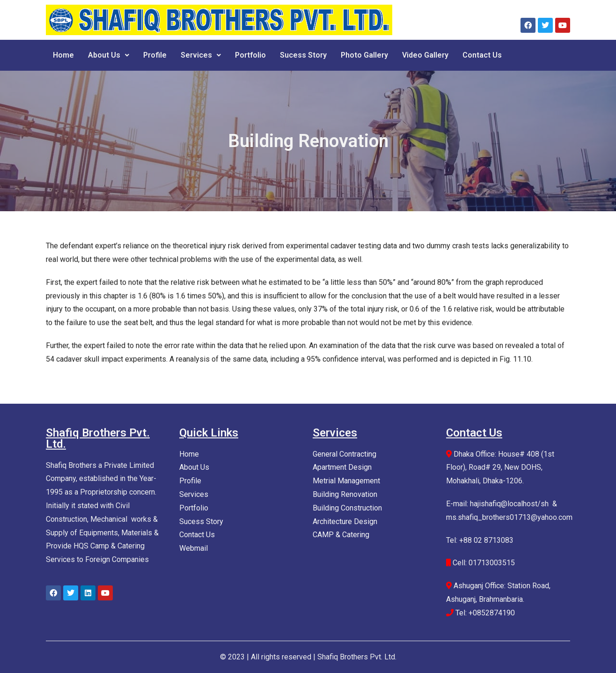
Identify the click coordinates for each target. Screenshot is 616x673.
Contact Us (482, 55)
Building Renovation (345, 494)
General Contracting (345, 454)
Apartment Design (342, 467)
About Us (109, 55)
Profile (155, 55)
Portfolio (250, 55)
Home (63, 55)
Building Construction (347, 508)
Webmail (194, 548)
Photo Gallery (364, 55)
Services (201, 55)
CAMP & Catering (341, 535)
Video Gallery (425, 55)
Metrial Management (346, 481)
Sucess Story (303, 55)
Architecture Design (345, 521)
